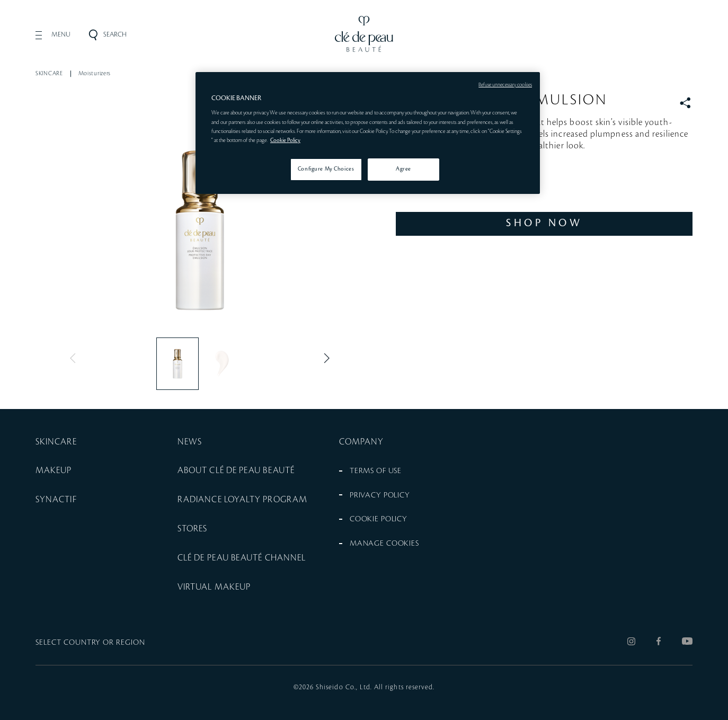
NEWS (190, 442)
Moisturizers (95, 74)
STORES (192, 529)
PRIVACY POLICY (380, 495)
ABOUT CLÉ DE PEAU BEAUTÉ (236, 470)
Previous (75, 358)
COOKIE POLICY (379, 519)
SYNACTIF (56, 500)
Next (324, 358)
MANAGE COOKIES (384, 544)
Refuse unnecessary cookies (505, 85)
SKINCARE (49, 74)
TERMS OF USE (376, 471)
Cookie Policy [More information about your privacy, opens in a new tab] (285, 140)
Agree (403, 169)
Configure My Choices (326, 169)
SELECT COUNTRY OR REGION (90, 643)
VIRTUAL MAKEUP (214, 587)
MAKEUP (54, 470)
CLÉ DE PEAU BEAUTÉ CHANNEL (242, 558)
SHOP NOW (544, 223)
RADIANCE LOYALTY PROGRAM (242, 500)
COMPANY (362, 442)
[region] (368, 133)
